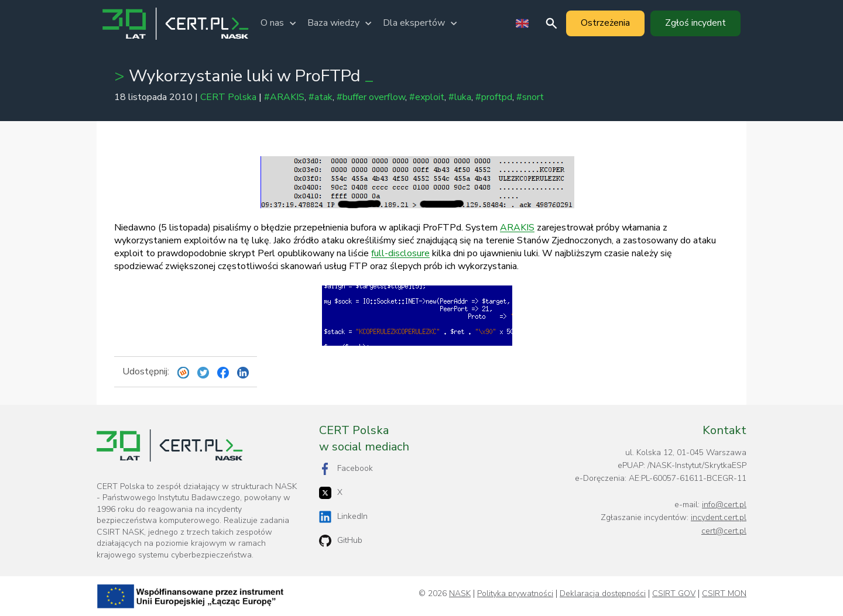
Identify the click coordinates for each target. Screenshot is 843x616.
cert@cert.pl (724, 531)
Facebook (346, 469)
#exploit (427, 97)
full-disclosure (400, 253)
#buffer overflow (371, 97)
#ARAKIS (284, 97)
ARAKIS (517, 228)
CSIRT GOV (674, 594)
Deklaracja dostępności (603, 594)
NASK (460, 594)
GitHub (341, 541)
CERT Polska (228, 97)
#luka (460, 97)
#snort (530, 97)
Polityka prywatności (515, 594)
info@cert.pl (724, 505)
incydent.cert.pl (719, 517)
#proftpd (494, 97)
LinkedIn (343, 517)
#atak (321, 97)
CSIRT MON (724, 594)
